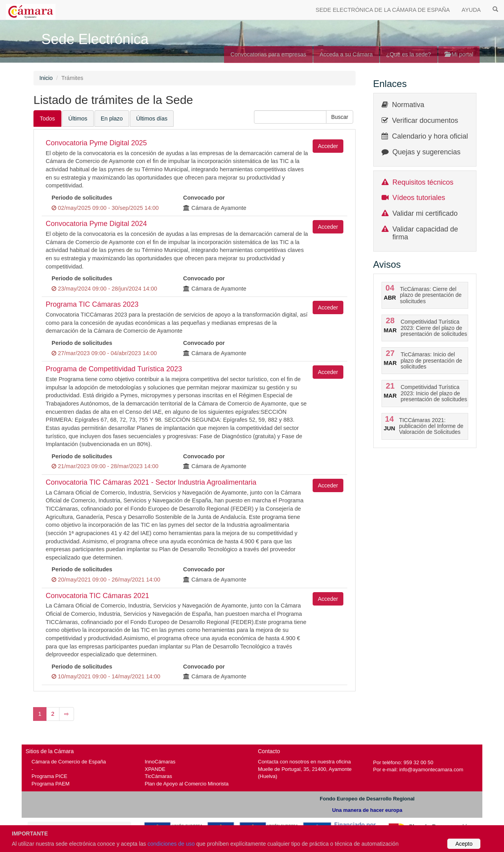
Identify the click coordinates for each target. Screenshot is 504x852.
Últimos (78, 119)
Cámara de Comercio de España (69, 762)
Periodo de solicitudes (82, 198)
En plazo (112, 119)
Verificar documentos (425, 120)
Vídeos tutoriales (419, 198)
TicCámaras (159, 776)
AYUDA (471, 10)
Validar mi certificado (425, 213)
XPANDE (155, 769)
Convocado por (204, 198)
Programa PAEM (50, 784)
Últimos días (152, 119)
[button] (340, 117)
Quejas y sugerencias (427, 152)
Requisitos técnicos (423, 182)
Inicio (46, 78)
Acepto (464, 844)
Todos (47, 119)
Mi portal (459, 54)
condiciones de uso (171, 844)
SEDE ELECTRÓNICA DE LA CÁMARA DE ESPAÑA (383, 10)
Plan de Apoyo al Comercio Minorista (187, 784)
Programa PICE (49, 776)
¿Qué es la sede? (409, 54)
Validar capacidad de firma (425, 233)
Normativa (408, 105)
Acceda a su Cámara (346, 54)
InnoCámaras (160, 762)
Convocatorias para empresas (268, 54)
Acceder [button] (328, 146)
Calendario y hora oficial (430, 136)
